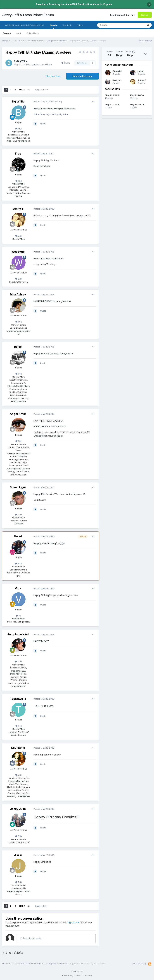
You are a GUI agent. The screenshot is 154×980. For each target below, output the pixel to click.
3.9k (19, 279)
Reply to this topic (83, 76)
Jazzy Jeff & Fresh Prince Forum (28, 15)
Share (66, 63)
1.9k (19, 129)
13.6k (19, 662)
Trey (18, 154)
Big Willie (22, 61)
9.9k (19, 836)
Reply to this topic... (31, 938)
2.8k (19, 515)
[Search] (113, 25)
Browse (54, 27)
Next (22, 90)
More (81, 25)
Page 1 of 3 (41, 90)
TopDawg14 (18, 699)
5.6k (19, 775)
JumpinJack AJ (18, 634)
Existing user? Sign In (123, 15)
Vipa (18, 588)
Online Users (33, 33)
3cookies (117, 71)
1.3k (19, 374)
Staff (19, 33)
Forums (7, 33)
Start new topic (53, 76)
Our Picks (68, 25)
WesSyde (18, 252)
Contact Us (77, 971)
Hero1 (18, 536)
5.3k (19, 236)
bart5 (18, 347)
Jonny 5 (18, 209)
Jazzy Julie (18, 809)
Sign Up (145, 15)
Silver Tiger (18, 487)
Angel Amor (18, 414)
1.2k (19, 181)
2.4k (19, 882)
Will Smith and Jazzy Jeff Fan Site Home (25, 25)
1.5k (19, 441)
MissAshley (18, 294)
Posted (44, 102)
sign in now (73, 922)
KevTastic (18, 748)
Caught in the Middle (41, 64)
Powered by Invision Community (77, 975)
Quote (43, 124)
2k (19, 616)
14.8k (19, 564)
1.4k (19, 726)
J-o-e (18, 855)
